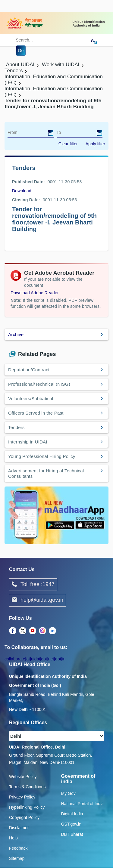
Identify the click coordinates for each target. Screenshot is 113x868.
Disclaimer (19, 828)
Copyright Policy (24, 817)
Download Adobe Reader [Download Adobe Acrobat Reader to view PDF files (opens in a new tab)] (35, 293)
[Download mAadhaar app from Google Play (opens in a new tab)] (56, 515)
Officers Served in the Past (36, 413)
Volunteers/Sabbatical (31, 398)
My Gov (68, 793)
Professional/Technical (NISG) (39, 384)
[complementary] (13, 631)
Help (13, 838)
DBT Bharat (72, 834)
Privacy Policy (22, 797)
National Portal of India (83, 804)
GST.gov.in (71, 824)
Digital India (72, 814)
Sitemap (17, 858)
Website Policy (23, 777)
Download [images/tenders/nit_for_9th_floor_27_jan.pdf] (22, 191)
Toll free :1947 (33, 585)
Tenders (16, 427)
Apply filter (95, 144)
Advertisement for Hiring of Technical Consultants (46, 473)
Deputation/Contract (29, 370)
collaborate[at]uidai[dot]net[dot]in (35, 659)
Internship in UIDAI (28, 442)
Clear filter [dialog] (68, 144)
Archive (16, 334)
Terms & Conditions (27, 787)
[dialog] (51, 133)
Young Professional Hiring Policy (42, 456)
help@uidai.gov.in (38, 600)
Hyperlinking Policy (27, 807)
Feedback (18, 848)
